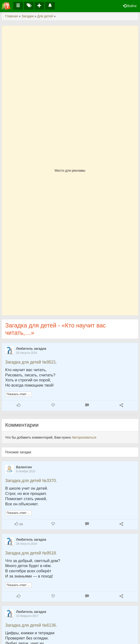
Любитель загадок (31, 349)
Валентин (24, 467)
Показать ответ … (18, 394)
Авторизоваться (84, 437)
